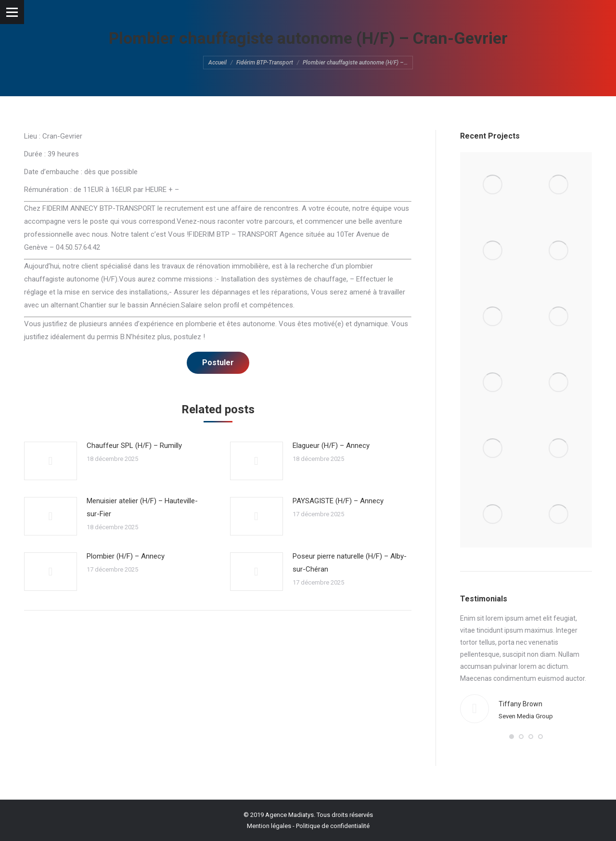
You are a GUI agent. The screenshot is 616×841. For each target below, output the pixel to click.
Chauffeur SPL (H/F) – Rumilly (134, 446)
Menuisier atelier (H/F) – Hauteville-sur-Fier (142, 507)
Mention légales (269, 826)
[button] (512, 737)
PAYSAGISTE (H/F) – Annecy (338, 501)
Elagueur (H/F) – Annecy (331, 446)
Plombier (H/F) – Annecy (126, 556)
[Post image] (51, 461)
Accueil (218, 63)
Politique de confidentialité (333, 826)
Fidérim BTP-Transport (265, 63)
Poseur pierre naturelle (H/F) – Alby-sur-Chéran (350, 563)
